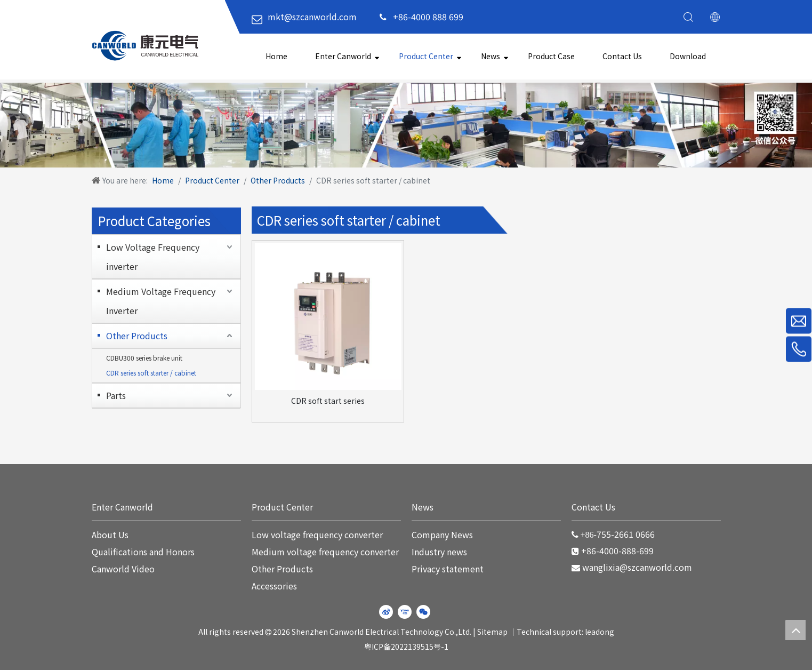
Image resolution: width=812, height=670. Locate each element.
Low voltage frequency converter (317, 535)
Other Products (137, 336)
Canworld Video (123, 569)
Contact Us (622, 56)
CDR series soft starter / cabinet (151, 373)
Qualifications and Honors (143, 552)
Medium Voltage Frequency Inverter (161, 301)
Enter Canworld (343, 56)
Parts (116, 395)
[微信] (423, 612)
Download (688, 56)
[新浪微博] (386, 612)
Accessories (274, 586)
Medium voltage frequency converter (325, 552)
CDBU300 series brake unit (144, 358)
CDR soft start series (328, 401)
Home (276, 56)
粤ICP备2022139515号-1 (406, 647)
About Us (110, 535)
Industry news (439, 552)
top (795, 630)
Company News (442, 535)
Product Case (551, 56)
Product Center (426, 56)
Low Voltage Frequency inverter (153, 257)
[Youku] (405, 612)
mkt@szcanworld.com (312, 17)
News (491, 56)
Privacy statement (448, 569)
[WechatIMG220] (406, 125)
